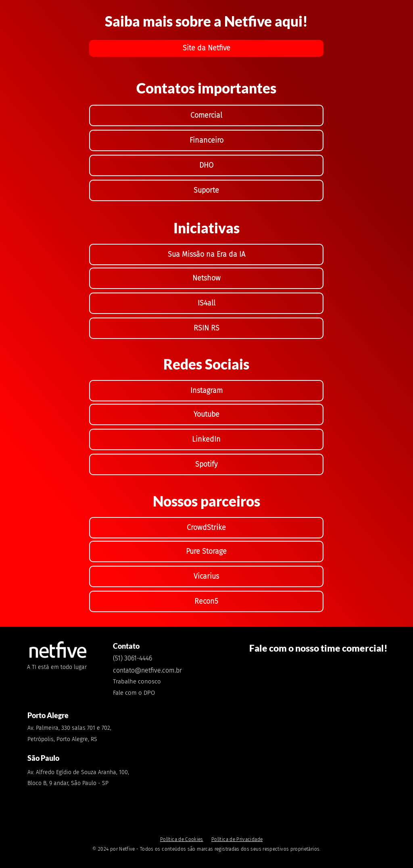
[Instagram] (206, 391)
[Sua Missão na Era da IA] (206, 254)
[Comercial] (206, 115)
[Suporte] (206, 190)
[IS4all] (206, 303)
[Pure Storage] (206, 551)
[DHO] (206, 165)
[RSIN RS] (206, 328)
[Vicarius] (206, 576)
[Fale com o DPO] (135, 693)
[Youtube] (206, 414)
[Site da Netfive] (206, 48)
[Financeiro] (206, 140)
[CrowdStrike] (206, 528)
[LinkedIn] (206, 439)
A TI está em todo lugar (57, 667)
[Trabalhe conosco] (144, 681)
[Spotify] (206, 464)
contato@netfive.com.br (147, 670)
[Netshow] (206, 278)
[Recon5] (206, 601)
